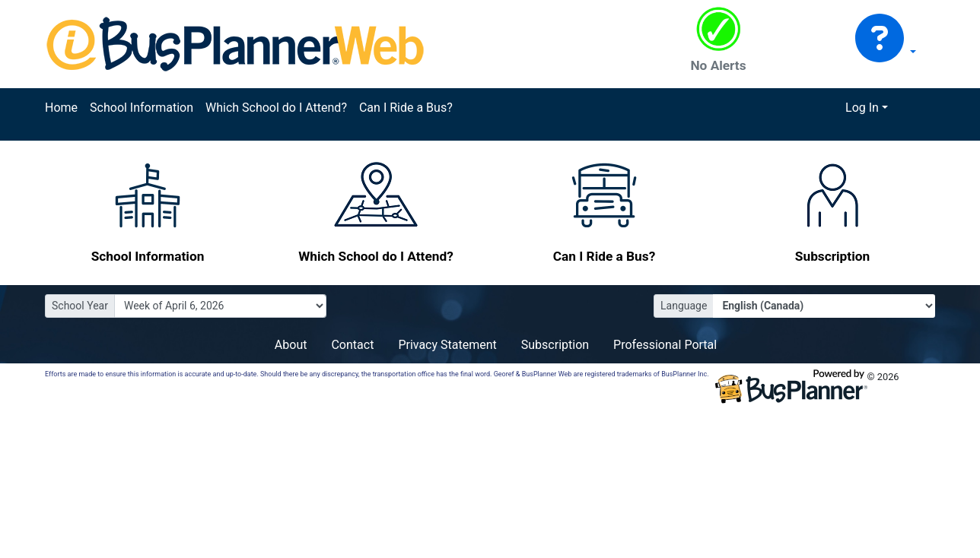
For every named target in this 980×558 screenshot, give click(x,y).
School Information (142, 108)
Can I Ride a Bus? (406, 108)
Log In (862, 108)
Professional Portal (665, 345)
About (291, 345)
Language (684, 306)
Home (61, 108)
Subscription (555, 345)
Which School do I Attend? (276, 108)
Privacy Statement (447, 345)
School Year (80, 306)
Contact (352, 345)
